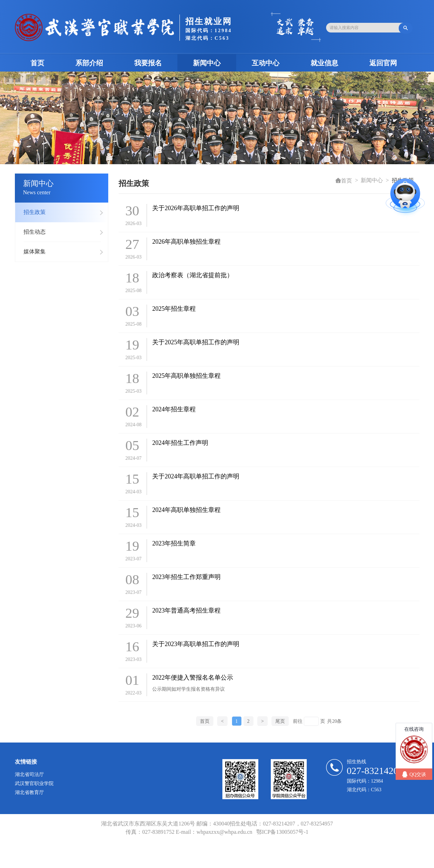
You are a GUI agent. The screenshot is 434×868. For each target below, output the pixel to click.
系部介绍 (89, 63)
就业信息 (324, 63)
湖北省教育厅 (29, 792)
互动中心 (266, 63)
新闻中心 (207, 63)
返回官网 (383, 63)
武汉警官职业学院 (34, 783)
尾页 (280, 721)
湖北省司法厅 (29, 774)
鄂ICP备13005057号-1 (282, 832)
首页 (45, 63)
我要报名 (148, 63)
